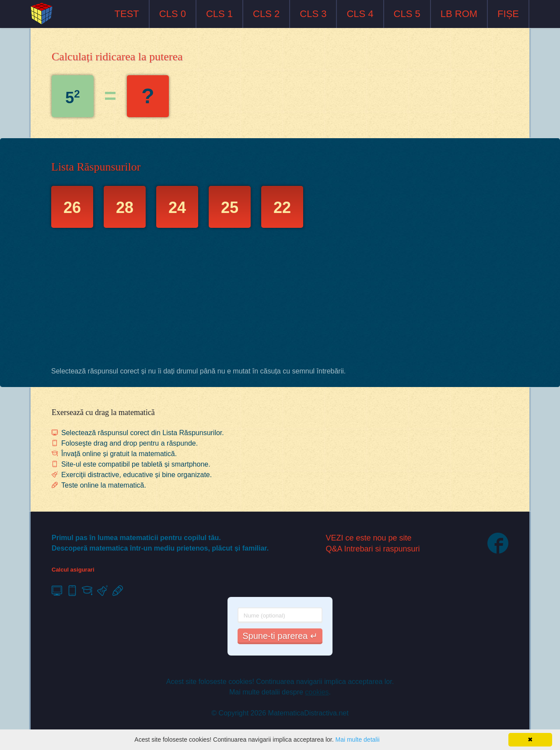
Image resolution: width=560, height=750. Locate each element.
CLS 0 (173, 14)
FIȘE (508, 14)
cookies (317, 692)
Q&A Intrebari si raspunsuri (373, 549)
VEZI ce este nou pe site (369, 538)
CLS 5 (407, 14)
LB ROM (459, 14)
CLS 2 (266, 14)
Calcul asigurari (73, 570)
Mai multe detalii (357, 740)
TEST (127, 14)
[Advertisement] (280, 300)
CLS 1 (219, 14)
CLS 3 (313, 14)
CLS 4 (360, 14)
